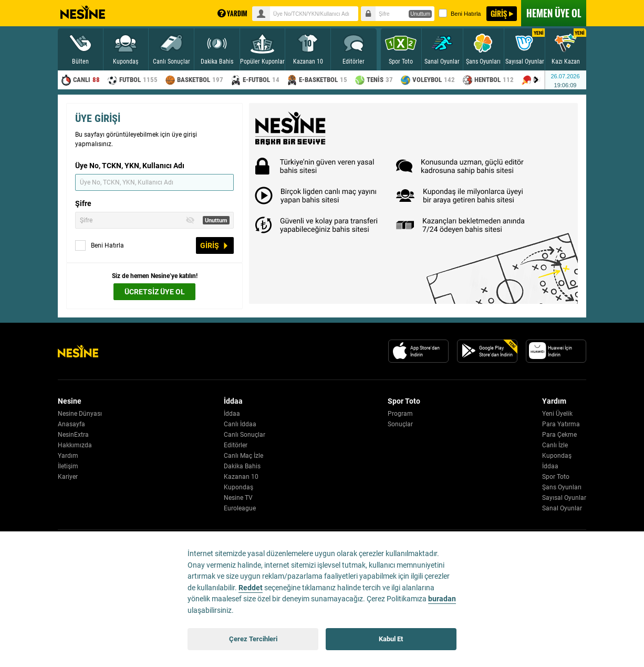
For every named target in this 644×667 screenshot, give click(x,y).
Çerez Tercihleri (253, 639)
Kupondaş (238, 487)
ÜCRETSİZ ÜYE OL (155, 292)
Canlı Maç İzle (243, 456)
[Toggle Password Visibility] (190, 220)
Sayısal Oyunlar (564, 498)
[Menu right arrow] (536, 80)
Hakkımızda (75, 445)
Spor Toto (556, 477)
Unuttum (420, 14)
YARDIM (232, 13)
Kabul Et (391, 639)
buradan (442, 599)
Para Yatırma (561, 424)
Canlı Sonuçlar (245, 435)
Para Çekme (559, 435)
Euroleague (240, 508)
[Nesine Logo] (78, 351)
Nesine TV (238, 498)
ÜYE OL (554, 13)
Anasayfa (71, 424)
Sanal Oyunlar (562, 508)
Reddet (251, 588)
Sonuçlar (400, 424)
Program (400, 414)
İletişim (68, 466)
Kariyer (68, 477)
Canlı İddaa (240, 424)
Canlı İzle (555, 445)
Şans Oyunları (562, 487)
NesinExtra (73, 435)
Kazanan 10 (241, 477)
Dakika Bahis (242, 466)
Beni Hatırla (460, 13)
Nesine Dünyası (80, 414)
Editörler (236, 445)
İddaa (232, 414)
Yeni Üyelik (557, 414)
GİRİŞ (499, 13)
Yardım (68, 456)
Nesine (83, 13)
